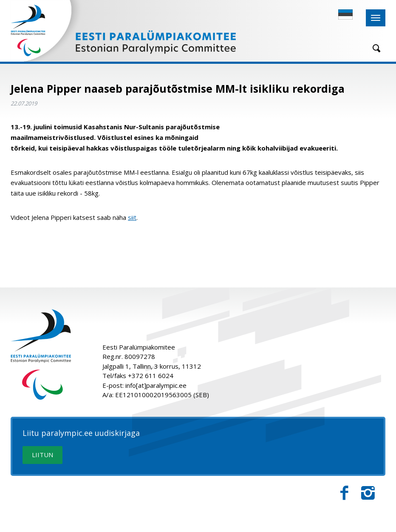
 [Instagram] (368, 493)
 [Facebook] (344, 493)
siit (132, 217)
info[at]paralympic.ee (156, 385)
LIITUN (42, 455)
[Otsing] (373, 48)
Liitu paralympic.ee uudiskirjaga (81, 433)
